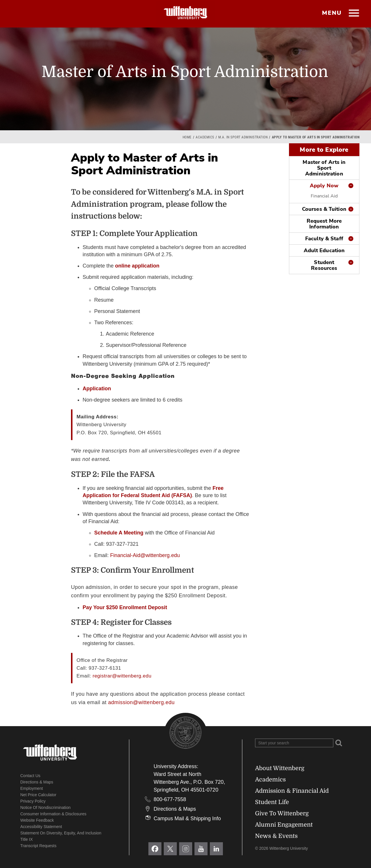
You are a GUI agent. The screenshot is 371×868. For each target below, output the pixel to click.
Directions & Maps (37, 782)
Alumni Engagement (284, 825)
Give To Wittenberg (282, 813)
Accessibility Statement (41, 827)
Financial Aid (324, 196)
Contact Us (30, 776)
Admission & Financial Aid (292, 791)
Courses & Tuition (324, 209)
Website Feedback (37, 820)
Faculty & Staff (324, 239)
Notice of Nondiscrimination (46, 807)
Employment (32, 788)
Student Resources (324, 265)
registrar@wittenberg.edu (122, 676)
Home (187, 137)
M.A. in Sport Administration (243, 137)
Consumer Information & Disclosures (53, 814)
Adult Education (324, 250)
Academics (205, 137)
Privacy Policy (33, 801)
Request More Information (324, 224)
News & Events (276, 836)
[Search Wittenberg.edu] (294, 743)
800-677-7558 (170, 799)
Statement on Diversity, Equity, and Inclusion (61, 833)
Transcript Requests (38, 846)
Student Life (272, 802)
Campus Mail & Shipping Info (187, 818)
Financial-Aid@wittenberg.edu (145, 555)
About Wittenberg (280, 768)
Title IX (27, 839)
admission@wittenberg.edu (141, 702)
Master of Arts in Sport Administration (324, 168)
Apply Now (324, 186)
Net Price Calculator (38, 795)
